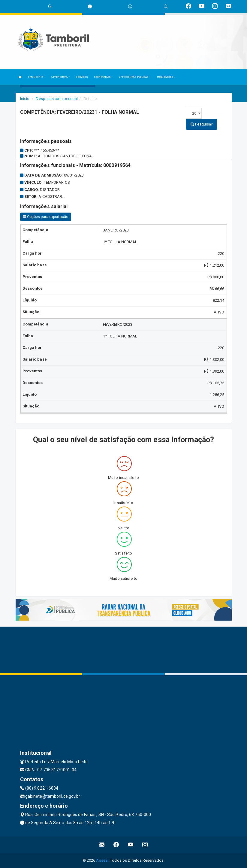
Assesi (102, 860)
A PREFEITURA (60, 77)
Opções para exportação (46, 217)
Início (25, 99)
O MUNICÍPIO (36, 77)
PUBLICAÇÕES (166, 77)
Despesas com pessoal (57, 99)
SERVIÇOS (82, 77)
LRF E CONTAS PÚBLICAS (135, 77)
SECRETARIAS (103, 77)
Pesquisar (202, 124)
